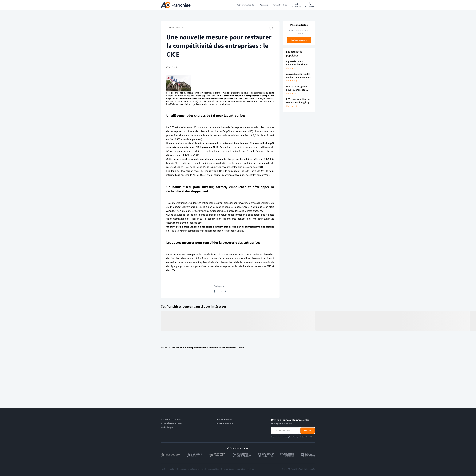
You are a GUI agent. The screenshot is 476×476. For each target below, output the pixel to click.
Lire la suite (292, 68)
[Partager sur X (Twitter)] (226, 291)
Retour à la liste (175, 28)
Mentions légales (168, 469)
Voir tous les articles (299, 40)
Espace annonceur (224, 423)
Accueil (164, 348)
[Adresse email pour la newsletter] (286, 431)
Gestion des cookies (210, 469)
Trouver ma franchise (171, 420)
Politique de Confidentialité (303, 437)
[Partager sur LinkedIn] (220, 291)
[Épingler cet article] (272, 28)
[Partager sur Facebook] (215, 291)
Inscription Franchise (245, 469)
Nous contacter (228, 469)
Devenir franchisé (224, 420)
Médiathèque (167, 427)
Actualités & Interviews (171, 423)
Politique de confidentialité (188, 469)
